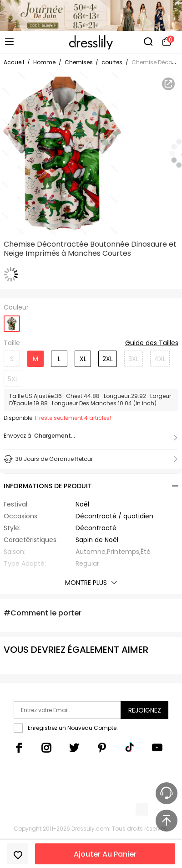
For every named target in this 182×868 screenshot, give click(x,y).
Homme (44, 62)
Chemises (79, 62)
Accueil (14, 62)
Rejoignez (145, 710)
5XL (13, 379)
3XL (134, 359)
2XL (108, 359)
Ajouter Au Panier (105, 854)
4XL (160, 359)
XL (83, 359)
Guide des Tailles (152, 343)
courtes (112, 62)
